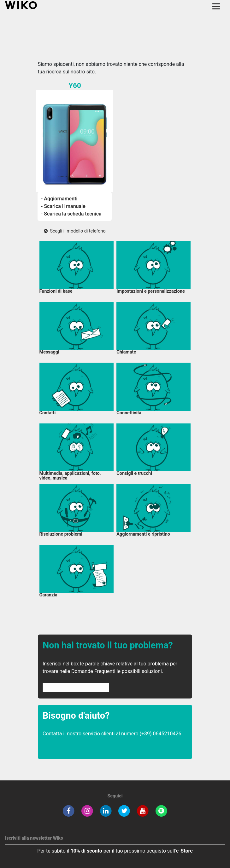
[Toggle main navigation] (216, 6)
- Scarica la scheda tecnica (71, 214)
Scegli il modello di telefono (75, 231)
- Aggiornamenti (59, 199)
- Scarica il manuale (63, 206)
